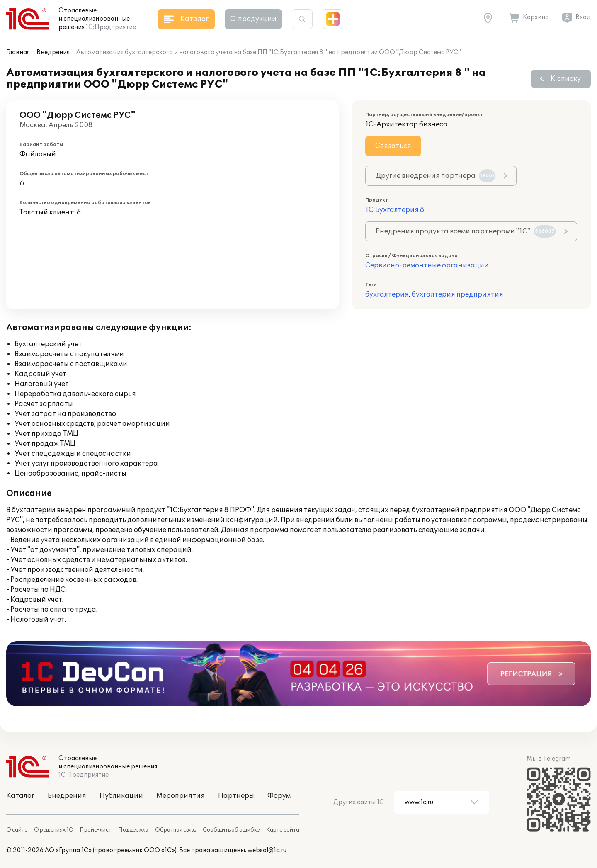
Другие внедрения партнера (436, 176)
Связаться (393, 146)
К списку (566, 79)
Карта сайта (283, 830)
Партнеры (236, 796)
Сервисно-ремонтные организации (427, 265)
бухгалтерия (387, 294)
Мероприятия (181, 796)
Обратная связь (176, 830)
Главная (18, 52)
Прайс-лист (96, 830)
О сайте (17, 830)
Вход (583, 17)
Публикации (121, 796)
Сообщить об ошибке (231, 830)
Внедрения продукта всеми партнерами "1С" (466, 231)
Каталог (20, 796)
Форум (279, 796)
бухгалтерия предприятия (457, 294)
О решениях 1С (53, 830)
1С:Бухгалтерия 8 (395, 210)
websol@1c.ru (267, 850)
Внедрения (53, 52)
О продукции (253, 19)
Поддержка (133, 830)
